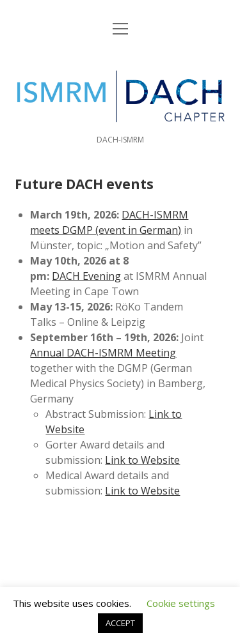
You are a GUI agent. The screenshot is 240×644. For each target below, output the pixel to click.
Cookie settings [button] (181, 603)
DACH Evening (86, 276)
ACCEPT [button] (120, 623)
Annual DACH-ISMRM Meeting (103, 353)
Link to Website (142, 460)
